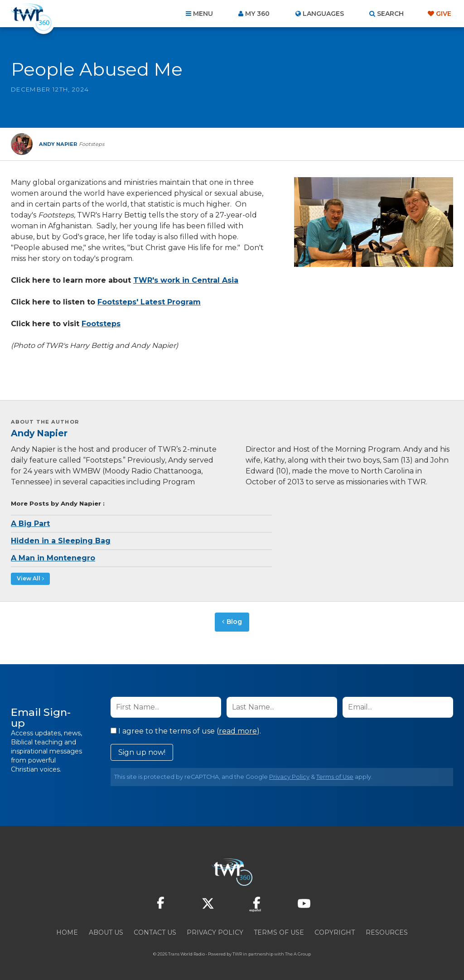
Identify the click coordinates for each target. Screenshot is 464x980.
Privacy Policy (289, 775)
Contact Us (155, 931)
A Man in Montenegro (53, 558)
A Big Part (30, 524)
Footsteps (101, 324)
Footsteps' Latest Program (149, 302)
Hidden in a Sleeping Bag (61, 541)
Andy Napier (39, 433)
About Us (106, 931)
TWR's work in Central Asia (186, 280)
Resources (387, 931)
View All (27, 579)
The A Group (298, 953)
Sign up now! (142, 751)
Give (444, 14)
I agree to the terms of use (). (186, 730)
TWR (237, 953)
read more (238, 730)
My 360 (257, 14)
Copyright (335, 931)
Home (67, 931)
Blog (234, 621)
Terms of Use (335, 775)
